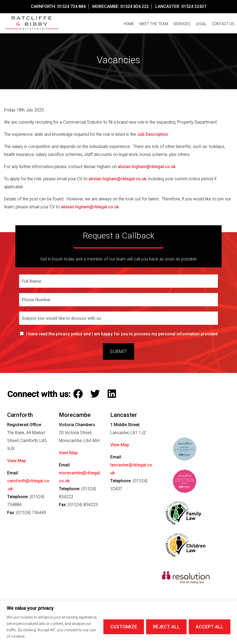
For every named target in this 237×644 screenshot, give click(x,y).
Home (129, 24)
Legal (201, 24)
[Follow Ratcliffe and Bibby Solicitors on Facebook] (79, 394)
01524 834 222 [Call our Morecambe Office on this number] (135, 6)
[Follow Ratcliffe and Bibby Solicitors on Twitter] (96, 394)
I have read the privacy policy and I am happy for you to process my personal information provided (122, 334)
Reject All (166, 627)
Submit (118, 351)
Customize (124, 627)
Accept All (210, 627)
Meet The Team (154, 24)
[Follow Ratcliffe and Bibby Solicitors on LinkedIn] (113, 394)
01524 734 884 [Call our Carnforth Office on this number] (71, 6)
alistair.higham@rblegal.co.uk (147, 167)
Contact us (223, 24)
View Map (17, 461)
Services (182, 24)
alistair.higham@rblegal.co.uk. (90, 207)
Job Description (153, 134)
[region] (118, 622)
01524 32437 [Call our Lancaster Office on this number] (194, 6)
